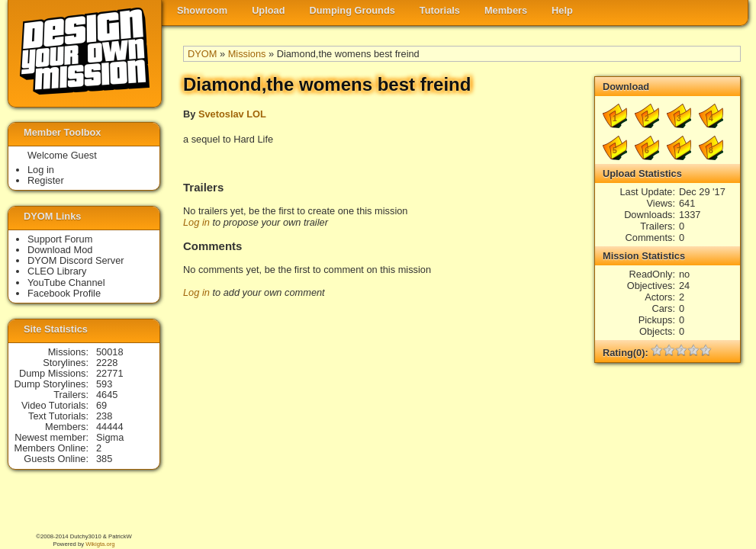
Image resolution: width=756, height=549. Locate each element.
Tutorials (440, 10)
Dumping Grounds (352, 10)
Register (46, 180)
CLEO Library (57, 271)
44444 (110, 427)
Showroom (202, 10)
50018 (110, 352)
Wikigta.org (100, 544)
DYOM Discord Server (76, 260)
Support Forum (60, 239)
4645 (107, 395)
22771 (110, 373)
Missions (247, 54)
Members (506, 10)
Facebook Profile (64, 293)
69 (101, 405)
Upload (268, 10)
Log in (196, 222)
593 (104, 384)
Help (562, 10)
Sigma (110, 437)
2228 (107, 363)
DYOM (202, 54)
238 (104, 416)
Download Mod (60, 250)
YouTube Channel (66, 283)
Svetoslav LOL (232, 114)
